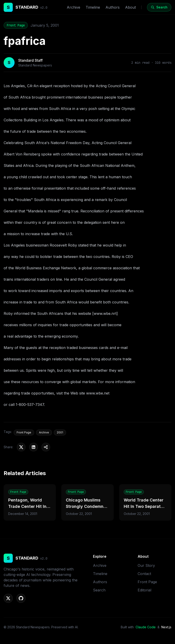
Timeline (93, 7)
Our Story (146, 565)
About (130, 7)
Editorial (144, 590)
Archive (73, 7)
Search (99, 590)
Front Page (16, 25)
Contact (144, 574)
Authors (113, 7)
